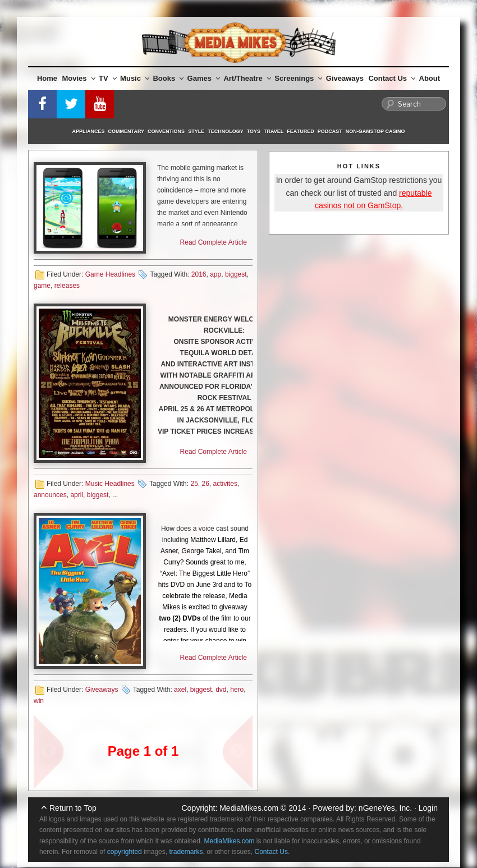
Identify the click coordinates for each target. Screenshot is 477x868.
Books (168, 78)
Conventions (166, 131)
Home (47, 78)
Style (196, 131)
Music (135, 78)
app (215, 274)
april (77, 495)
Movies (79, 78)
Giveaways (345, 78)
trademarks (186, 852)
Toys (254, 131)
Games (204, 78)
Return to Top (73, 808)
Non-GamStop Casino (375, 131)
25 (194, 484)
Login (428, 808)
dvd (221, 690)
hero (237, 690)
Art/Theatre (247, 78)
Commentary (127, 131)
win (39, 701)
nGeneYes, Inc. (385, 808)
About (430, 78)
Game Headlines (110, 274)
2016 (199, 274)
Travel (274, 131)
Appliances (89, 131)
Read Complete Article (214, 242)
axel (180, 690)
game (42, 286)
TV (108, 78)
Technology (226, 131)
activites (225, 484)
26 (206, 484)
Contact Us (392, 78)
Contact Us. (272, 852)
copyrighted (125, 852)
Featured (300, 131)
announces (50, 495)
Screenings (298, 78)
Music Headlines (110, 484)
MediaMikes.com (249, 808)
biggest (236, 274)
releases (67, 286)
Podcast (330, 131)
